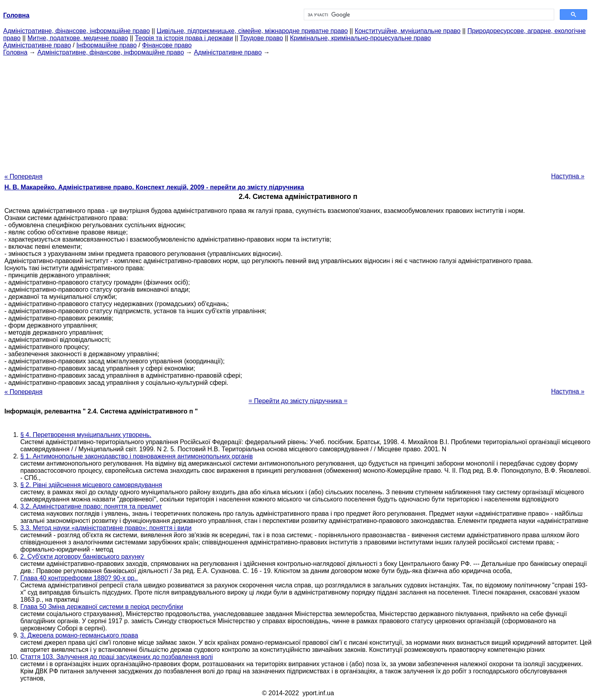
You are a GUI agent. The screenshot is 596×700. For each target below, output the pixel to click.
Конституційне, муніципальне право (408, 31)
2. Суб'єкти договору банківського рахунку (82, 557)
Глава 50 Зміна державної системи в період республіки (102, 607)
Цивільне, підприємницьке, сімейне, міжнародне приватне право (252, 31)
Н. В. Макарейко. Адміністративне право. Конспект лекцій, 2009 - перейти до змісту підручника (154, 187)
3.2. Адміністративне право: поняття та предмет (91, 506)
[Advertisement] (298, 112)
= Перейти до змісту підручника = (298, 401)
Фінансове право (167, 45)
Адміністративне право (37, 45)
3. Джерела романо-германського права (79, 635)
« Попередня (23, 176)
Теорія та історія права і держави (184, 38)
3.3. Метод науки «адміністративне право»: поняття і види (106, 528)
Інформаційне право (107, 45)
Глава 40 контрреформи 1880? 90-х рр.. (79, 578)
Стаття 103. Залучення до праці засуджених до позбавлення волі (117, 657)
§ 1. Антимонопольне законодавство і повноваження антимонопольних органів (137, 456)
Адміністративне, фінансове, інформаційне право (76, 31)
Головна (15, 52)
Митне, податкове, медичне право (78, 38)
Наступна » (568, 176)
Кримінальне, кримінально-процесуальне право (360, 38)
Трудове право (261, 38)
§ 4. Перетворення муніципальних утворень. (86, 435)
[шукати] (428, 15)
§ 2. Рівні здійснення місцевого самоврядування (91, 485)
